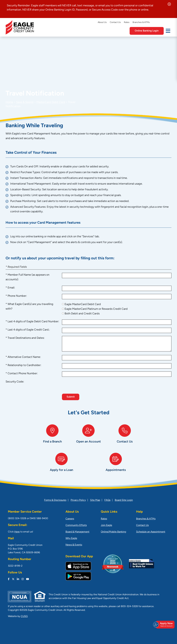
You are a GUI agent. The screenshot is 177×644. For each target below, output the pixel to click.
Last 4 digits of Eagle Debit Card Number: (33, 322)
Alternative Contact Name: (24, 357)
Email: (11, 288)
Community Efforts (76, 525)
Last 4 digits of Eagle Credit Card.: (29, 330)
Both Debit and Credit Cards (82, 314)
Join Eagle (106, 525)
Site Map (95, 500)
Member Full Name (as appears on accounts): (27, 277)
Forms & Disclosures (55, 500)
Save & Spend (25, 102)
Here (17, 532)
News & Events (74, 545)
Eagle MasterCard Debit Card (83, 304)
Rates (127, 22)
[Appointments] (116, 465)
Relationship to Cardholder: (24, 365)
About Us (102, 22)
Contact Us (115, 22)
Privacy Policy (78, 500)
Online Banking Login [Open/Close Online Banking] (147, 31)
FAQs (107, 500)
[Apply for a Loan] (61, 465)
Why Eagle (71, 538)
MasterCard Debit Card (51, 102)
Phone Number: (17, 296)
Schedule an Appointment (151, 532)
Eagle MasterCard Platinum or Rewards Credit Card (96, 309)
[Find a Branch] (52, 437)
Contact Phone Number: (23, 374)
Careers (70, 519)
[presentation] (85, 386)
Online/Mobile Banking (113, 532)
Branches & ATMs (141, 22)
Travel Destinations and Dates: (26, 338)
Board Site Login (124, 500)
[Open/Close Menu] (168, 31)
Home (9, 102)
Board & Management (77, 532)
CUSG (24, 616)
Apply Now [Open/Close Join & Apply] (165, 625)
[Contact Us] (125, 437)
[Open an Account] (88, 437)
